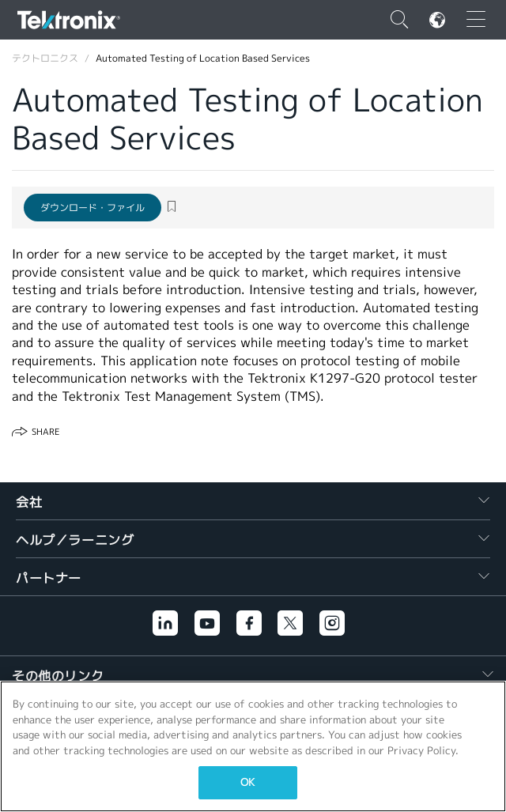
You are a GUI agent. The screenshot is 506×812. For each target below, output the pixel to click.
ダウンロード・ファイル (93, 208)
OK (247, 782)
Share (45, 432)
